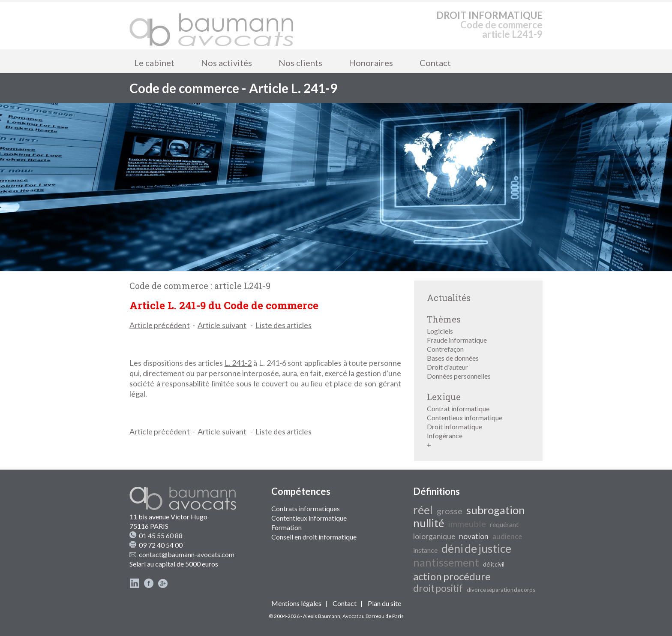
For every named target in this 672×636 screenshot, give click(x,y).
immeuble (467, 524)
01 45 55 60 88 (161, 535)
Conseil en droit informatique (314, 537)
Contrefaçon (445, 349)
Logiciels (440, 331)
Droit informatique (454, 427)
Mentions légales (296, 603)
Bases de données (453, 358)
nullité (429, 523)
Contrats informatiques (306, 508)
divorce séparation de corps (501, 590)
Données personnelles (459, 376)
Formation (286, 527)
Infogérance (445, 436)
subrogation (496, 510)
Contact (435, 63)
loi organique (434, 536)
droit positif (438, 588)
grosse (450, 511)
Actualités (449, 298)
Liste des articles (283, 325)
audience (507, 536)
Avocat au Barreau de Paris (373, 616)
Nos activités (226, 63)
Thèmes (444, 319)
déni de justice (476, 549)
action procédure (452, 576)
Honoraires (371, 63)
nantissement (446, 562)
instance (425, 550)
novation (474, 536)
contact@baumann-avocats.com (187, 554)
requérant (504, 524)
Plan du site (384, 603)
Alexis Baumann (322, 616)
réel (423, 510)
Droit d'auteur (447, 367)
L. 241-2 (238, 363)
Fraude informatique (457, 340)
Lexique (444, 397)
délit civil (494, 564)
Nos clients (300, 63)
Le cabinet (154, 63)
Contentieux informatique (465, 417)
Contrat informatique (458, 408)
